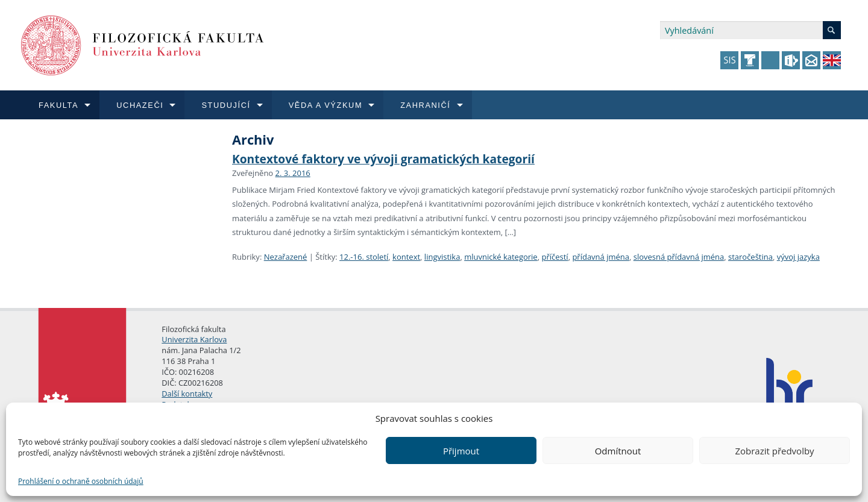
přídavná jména (601, 257)
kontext (406, 257)
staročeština (750, 257)
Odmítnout (618, 451)
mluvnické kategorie (501, 257)
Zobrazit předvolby (774, 451)
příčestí (555, 257)
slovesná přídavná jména (679, 257)
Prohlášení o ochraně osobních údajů (81, 481)
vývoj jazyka (798, 257)
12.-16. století (364, 257)
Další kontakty (187, 394)
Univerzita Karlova (194, 339)
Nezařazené (286, 257)
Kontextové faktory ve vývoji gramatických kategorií (383, 159)
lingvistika (442, 257)
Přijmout (461, 451)
